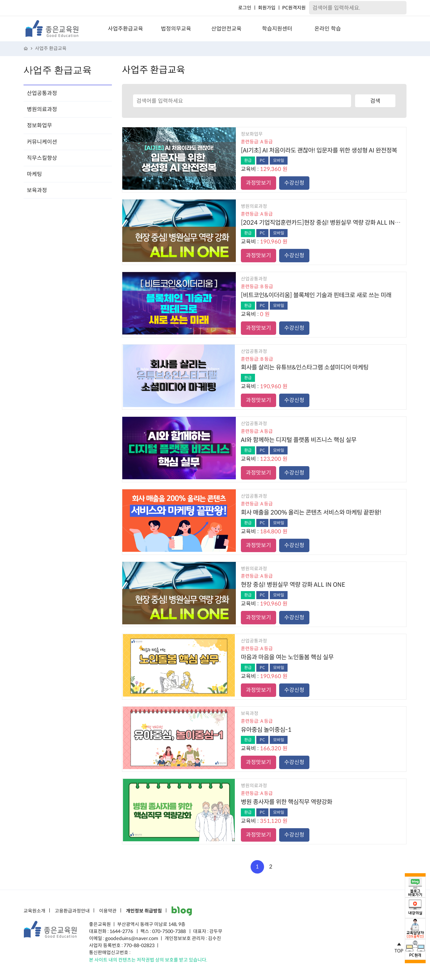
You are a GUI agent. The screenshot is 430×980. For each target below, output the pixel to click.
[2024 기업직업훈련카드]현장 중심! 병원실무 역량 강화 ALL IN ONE (321, 223)
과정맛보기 (259, 183)
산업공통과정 (42, 93)
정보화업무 (39, 125)
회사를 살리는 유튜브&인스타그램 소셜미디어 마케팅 (305, 367)
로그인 (245, 8)
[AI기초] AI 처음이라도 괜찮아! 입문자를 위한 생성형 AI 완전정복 (319, 150)
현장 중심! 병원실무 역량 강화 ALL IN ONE (293, 585)
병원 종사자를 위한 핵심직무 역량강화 (287, 802)
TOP (399, 947)
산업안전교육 (226, 29)
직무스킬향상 (42, 158)
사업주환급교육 (125, 29)
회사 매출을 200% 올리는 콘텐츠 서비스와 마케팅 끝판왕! (311, 513)
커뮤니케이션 (42, 142)
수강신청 (294, 183)
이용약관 (108, 911)
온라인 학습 (328, 29)
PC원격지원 (294, 8)
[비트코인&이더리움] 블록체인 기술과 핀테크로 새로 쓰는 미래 (316, 295)
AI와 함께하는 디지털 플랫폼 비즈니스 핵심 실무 (299, 440)
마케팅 (34, 174)
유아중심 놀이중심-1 (266, 730)
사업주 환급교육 (51, 49)
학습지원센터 (277, 29)
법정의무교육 (176, 29)
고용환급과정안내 (72, 911)
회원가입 (267, 8)
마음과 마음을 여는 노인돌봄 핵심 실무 (287, 657)
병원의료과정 (42, 109)
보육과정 (37, 190)
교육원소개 (34, 911)
